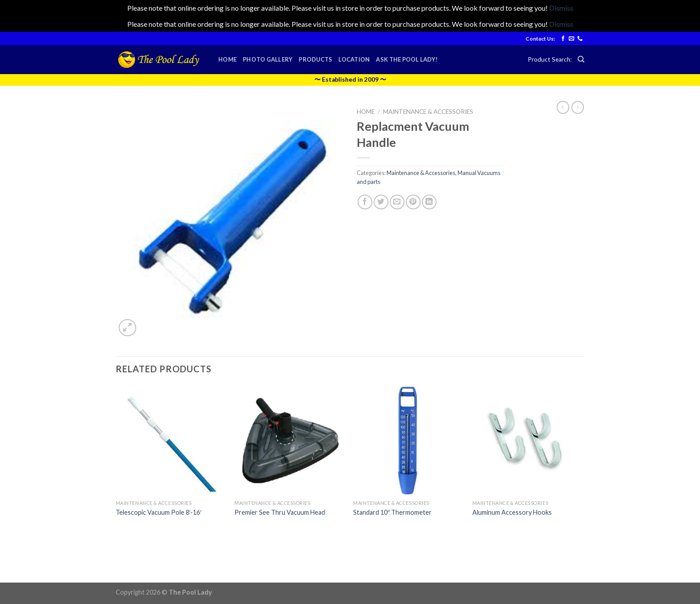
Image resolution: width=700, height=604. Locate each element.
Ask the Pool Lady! (407, 59)
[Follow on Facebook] (563, 39)
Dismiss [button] (561, 8)
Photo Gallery (268, 59)
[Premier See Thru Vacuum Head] (290, 440)
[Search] (581, 59)
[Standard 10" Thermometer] (408, 440)
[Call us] (580, 39)
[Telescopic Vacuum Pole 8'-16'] (171, 440)
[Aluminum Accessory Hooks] (527, 440)
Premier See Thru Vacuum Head (280, 512)
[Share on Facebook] (365, 202)
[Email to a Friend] (397, 202)
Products (315, 59)
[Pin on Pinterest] (413, 202)
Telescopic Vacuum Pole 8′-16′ (158, 512)
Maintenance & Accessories (428, 112)
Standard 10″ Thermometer (392, 512)
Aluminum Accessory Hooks (512, 512)
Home (227, 59)
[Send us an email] (571, 39)
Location (354, 59)
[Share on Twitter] (381, 202)
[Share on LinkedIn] (429, 202)
